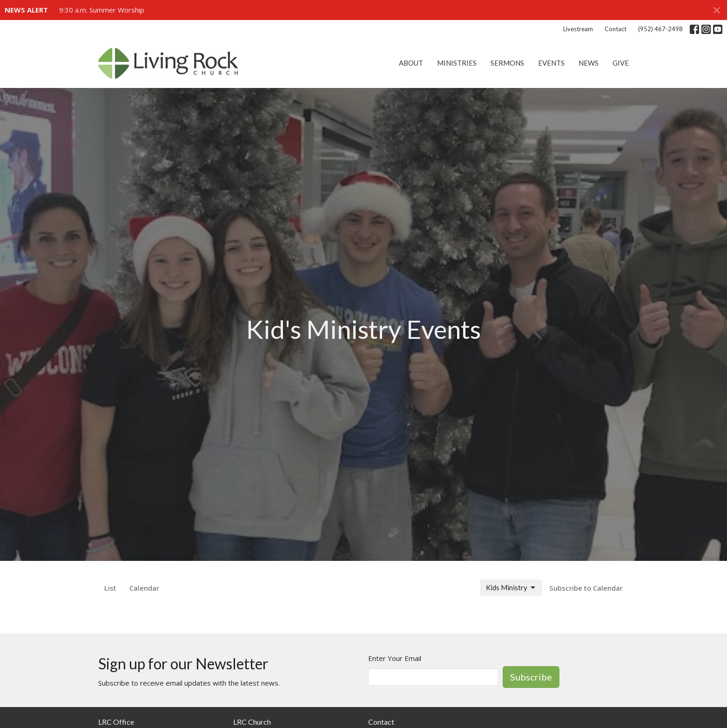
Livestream (578, 29)
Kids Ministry (511, 588)
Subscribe (531, 677)
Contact (616, 29)
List (110, 588)
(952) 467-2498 (660, 29)
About (411, 63)
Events (551, 63)
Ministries (457, 63)
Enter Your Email (395, 658)
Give (621, 63)
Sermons (507, 63)
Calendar (144, 588)
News (589, 63)
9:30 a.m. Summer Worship (102, 10)
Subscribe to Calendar (586, 588)
